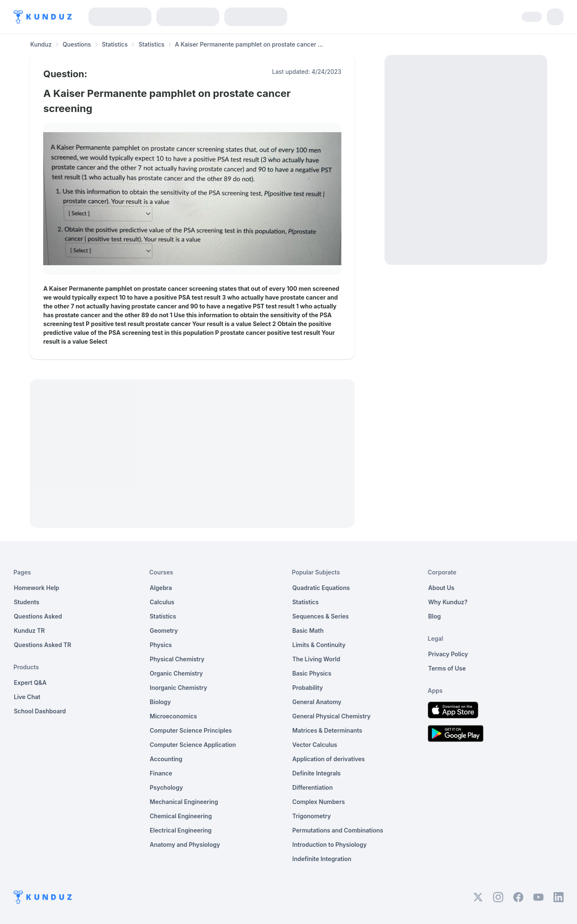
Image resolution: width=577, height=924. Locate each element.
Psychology (166, 787)
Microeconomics (173, 716)
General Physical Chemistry (331, 716)
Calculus (162, 602)
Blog (434, 616)
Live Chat (27, 697)
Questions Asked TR (43, 645)
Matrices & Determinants (327, 730)
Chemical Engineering (181, 816)
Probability (308, 688)
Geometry (164, 630)
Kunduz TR (29, 630)
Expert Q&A (30, 683)
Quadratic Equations (321, 588)
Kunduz (41, 44)
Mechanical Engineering (184, 802)
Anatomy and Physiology (185, 844)
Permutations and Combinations (338, 830)
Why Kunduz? (448, 602)
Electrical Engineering (181, 830)
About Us (441, 588)
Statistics (115, 44)
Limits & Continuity (319, 645)
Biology (160, 702)
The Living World (316, 659)
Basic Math (308, 630)
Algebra (161, 588)
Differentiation (312, 787)
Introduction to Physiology (329, 844)
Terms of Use (447, 668)
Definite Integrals (317, 773)
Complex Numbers (318, 802)
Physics (161, 645)
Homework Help (36, 588)
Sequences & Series (321, 616)
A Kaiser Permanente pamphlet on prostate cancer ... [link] (249, 44)
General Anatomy (317, 702)
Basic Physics (312, 673)
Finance (161, 773)
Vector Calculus (315, 745)
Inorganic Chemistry (178, 688)
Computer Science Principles (191, 730)
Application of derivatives (329, 759)
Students (27, 602)
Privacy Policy (448, 654)
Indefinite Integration (322, 859)
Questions (77, 44)
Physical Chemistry (177, 659)
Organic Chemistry (176, 673)
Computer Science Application (193, 745)
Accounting (166, 759)
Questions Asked (38, 616)
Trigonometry (312, 816)
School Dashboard (40, 711)
